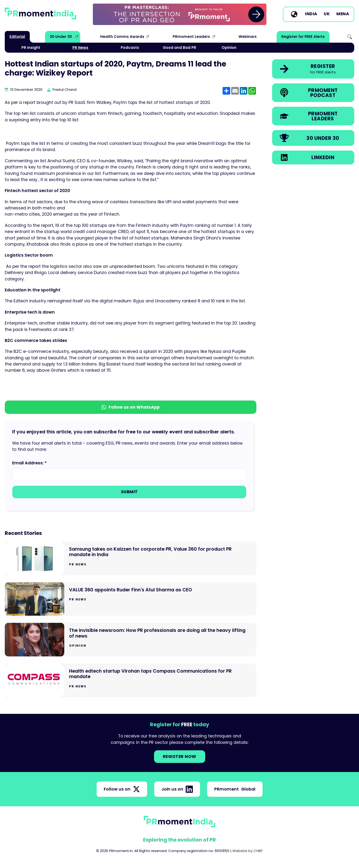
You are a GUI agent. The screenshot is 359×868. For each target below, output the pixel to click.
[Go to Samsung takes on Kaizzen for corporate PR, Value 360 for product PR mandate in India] (131, 558)
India (311, 14)
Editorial (17, 37)
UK (327, 14)
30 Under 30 (61, 37)
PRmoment (235, 789)
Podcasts (130, 48)
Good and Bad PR (179, 48)
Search (349, 37)
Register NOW (180, 756)
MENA (343, 14)
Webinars (248, 37)
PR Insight (31, 48)
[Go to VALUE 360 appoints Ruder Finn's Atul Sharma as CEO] (131, 599)
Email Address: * (29, 463)
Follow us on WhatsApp (131, 407)
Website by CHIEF (248, 851)
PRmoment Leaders (191, 37)
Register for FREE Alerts (303, 37)
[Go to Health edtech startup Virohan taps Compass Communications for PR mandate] (131, 680)
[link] (180, 14)
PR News (80, 48)
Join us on (177, 789)
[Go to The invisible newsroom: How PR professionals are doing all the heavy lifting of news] (131, 640)
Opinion (229, 48)
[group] (180, 14)
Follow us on (122, 789)
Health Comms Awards (122, 37)
